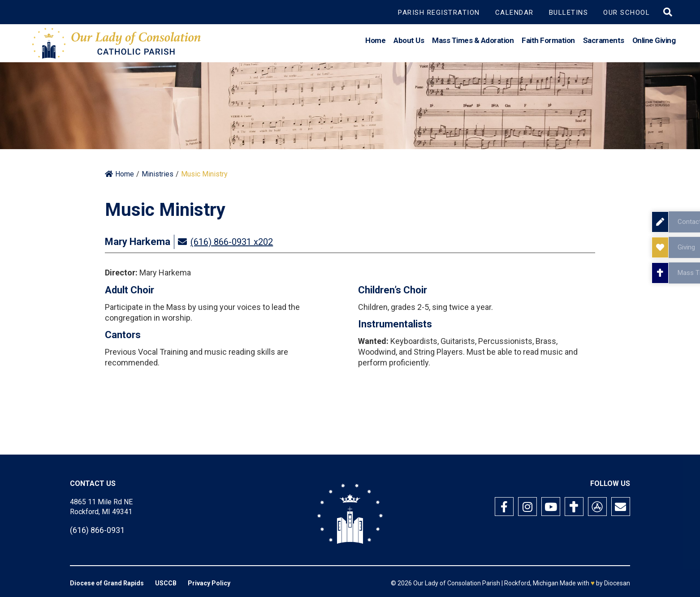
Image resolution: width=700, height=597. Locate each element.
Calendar (514, 13)
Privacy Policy (209, 583)
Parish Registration (439, 13)
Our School (627, 13)
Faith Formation (548, 42)
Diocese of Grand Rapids (107, 583)
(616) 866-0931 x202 (232, 242)
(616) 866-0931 (97, 530)
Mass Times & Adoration (473, 42)
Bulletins (569, 13)
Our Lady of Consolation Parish (457, 583)
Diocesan (617, 583)
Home (375, 42)
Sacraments (604, 42)
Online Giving (654, 42)
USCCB (166, 583)
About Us (409, 42)
